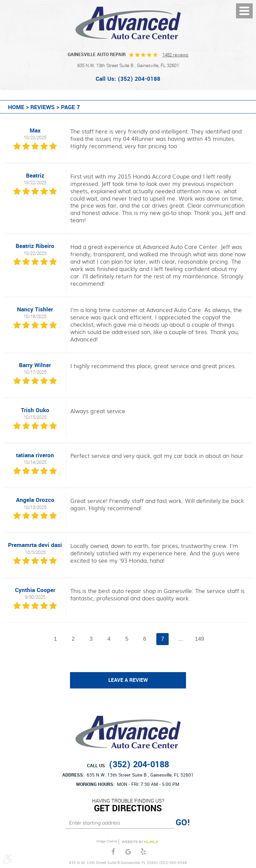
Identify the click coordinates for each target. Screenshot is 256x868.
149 (200, 639)
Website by (140, 842)
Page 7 (70, 107)
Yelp (143, 852)
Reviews (42, 107)
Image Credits (107, 841)
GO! (183, 823)
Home (16, 107)
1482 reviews (175, 55)
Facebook (113, 852)
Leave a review (128, 680)
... (181, 639)
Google (128, 852)
